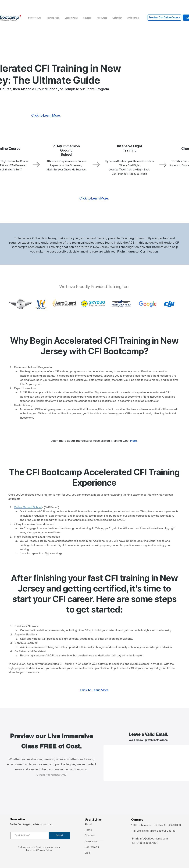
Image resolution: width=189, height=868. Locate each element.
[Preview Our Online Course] (164, 18)
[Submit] (59, 835)
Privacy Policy (45, 850)
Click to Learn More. (94, 198)
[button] (53, 18)
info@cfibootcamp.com (154, 839)
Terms (29, 850)
